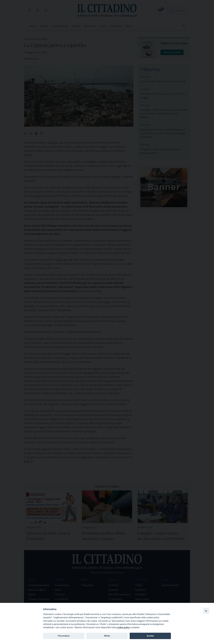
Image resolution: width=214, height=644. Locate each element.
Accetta (150, 636)
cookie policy (123, 627)
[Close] (206, 611)
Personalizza (64, 636)
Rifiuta (107, 636)
